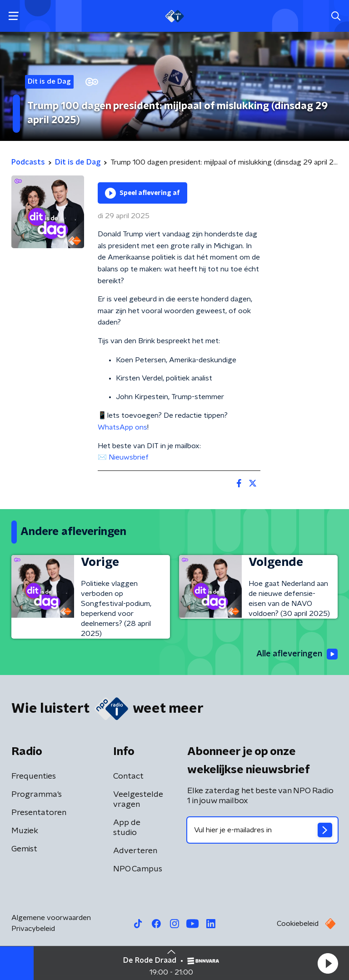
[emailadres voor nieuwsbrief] (262, 830)
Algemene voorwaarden (51, 918)
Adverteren (135, 851)
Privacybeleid (33, 929)
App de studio (127, 828)
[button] (328, 963)
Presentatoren (39, 813)
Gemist (24, 849)
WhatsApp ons (122, 427)
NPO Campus (138, 869)
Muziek (25, 831)
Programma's (37, 795)
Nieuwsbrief (129, 457)
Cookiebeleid (298, 924)
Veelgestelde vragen (138, 800)
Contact (128, 776)
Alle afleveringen (297, 654)
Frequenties (34, 776)
